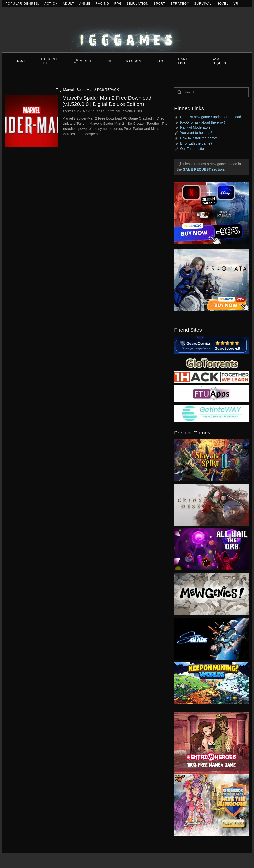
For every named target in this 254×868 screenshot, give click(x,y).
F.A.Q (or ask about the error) (203, 122)
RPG (118, 4)
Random (134, 61)
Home (21, 61)
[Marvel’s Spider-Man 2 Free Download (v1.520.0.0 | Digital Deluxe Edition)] (32, 120)
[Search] (211, 92)
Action (51, 4)
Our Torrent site (192, 149)
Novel (222, 4)
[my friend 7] (211, 413)
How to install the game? (199, 138)
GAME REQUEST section (203, 169)
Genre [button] (86, 61)
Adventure (133, 111)
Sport (160, 4)
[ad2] (208, 743)
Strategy (180, 4)
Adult (69, 4)
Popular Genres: (22, 4)
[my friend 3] (211, 377)
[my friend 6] (211, 394)
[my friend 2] (211, 363)
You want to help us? (196, 133)
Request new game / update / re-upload (211, 117)
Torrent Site (49, 61)
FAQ (160, 61)
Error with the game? (196, 143)
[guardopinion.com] (211, 345)
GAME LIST (183, 61)
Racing (102, 4)
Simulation (138, 4)
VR (236, 4)
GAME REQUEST (220, 61)
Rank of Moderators (195, 127)
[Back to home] (127, 30)
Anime (85, 4)
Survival (203, 4)
